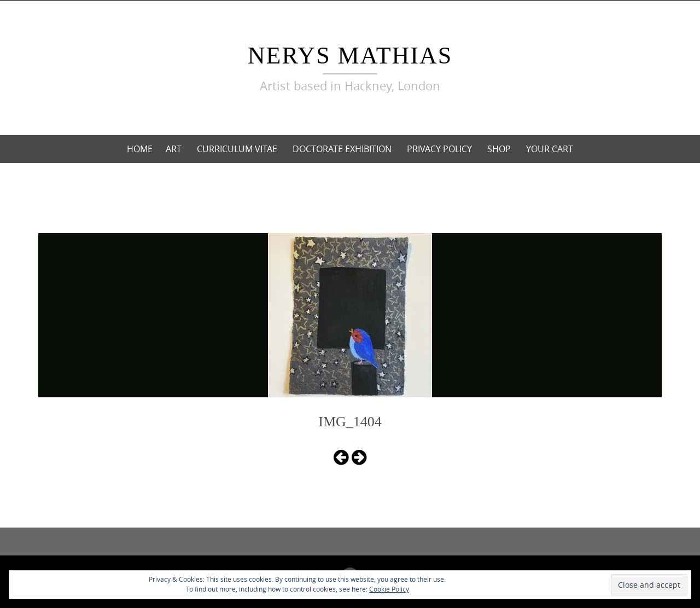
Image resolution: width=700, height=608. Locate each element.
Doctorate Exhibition (342, 149)
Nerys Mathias (350, 56)
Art (174, 149)
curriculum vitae (237, 149)
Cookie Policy (389, 589)
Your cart (550, 149)
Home (140, 149)
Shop (499, 149)
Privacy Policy (439, 149)
